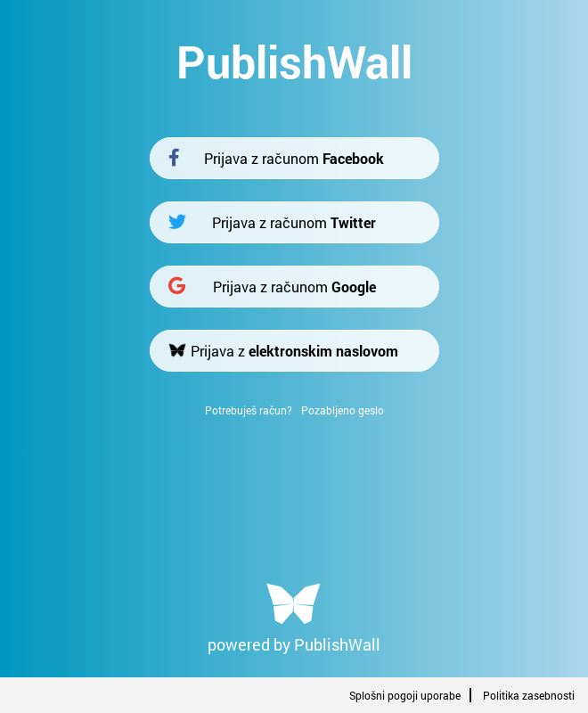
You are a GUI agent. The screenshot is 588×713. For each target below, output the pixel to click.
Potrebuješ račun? (249, 410)
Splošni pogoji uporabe (405, 695)
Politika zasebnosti (529, 695)
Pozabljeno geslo (343, 410)
